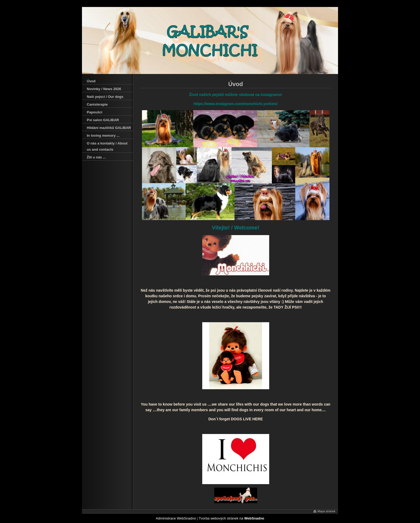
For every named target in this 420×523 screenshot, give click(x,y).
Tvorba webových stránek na (232, 518)
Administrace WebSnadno (176, 518)
